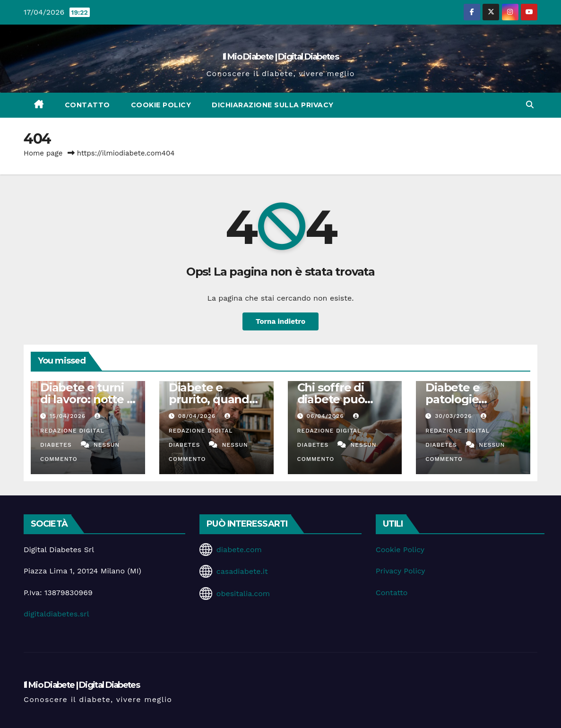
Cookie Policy (161, 105)
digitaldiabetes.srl (56, 614)
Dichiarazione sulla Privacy (273, 105)
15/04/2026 (69, 416)
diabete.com (239, 550)
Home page (43, 153)
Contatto (87, 105)
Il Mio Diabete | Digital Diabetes (280, 57)
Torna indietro (280, 321)
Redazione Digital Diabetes (72, 431)
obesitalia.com (243, 594)
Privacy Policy (401, 571)
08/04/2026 (198, 416)
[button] (530, 105)
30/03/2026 (454, 416)
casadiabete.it (242, 571)
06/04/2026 (326, 416)
